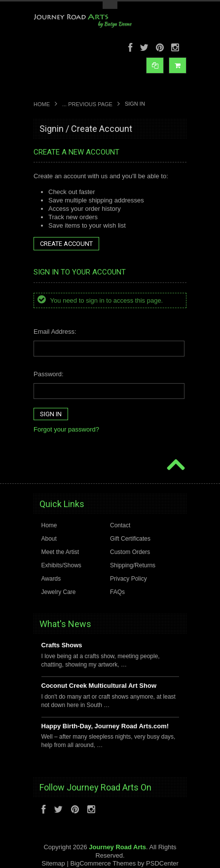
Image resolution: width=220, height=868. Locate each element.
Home (42, 104)
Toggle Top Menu (110, 5)
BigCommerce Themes (103, 863)
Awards (51, 579)
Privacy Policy (128, 579)
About (49, 539)
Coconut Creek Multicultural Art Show (99, 686)
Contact (120, 525)
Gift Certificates (130, 539)
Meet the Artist (60, 552)
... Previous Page (87, 104)
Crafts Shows (62, 645)
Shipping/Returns (133, 565)
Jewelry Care (59, 592)
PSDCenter (162, 863)
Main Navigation (42, 87)
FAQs (117, 592)
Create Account (66, 244)
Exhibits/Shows (61, 565)
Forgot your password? (66, 429)
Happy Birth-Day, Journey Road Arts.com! (105, 726)
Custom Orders (130, 552)
